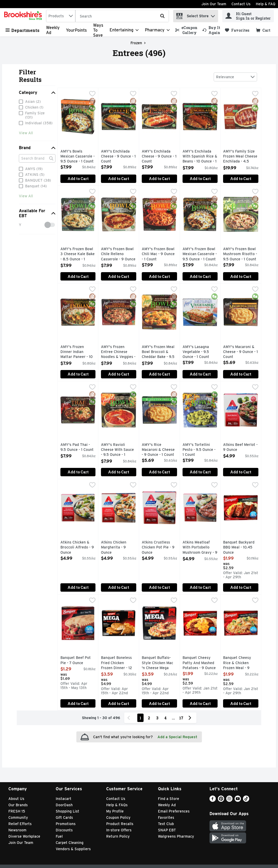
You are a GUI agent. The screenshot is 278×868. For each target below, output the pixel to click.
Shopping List (67, 811)
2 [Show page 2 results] (149, 718)
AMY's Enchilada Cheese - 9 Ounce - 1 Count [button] (119, 157)
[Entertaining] (124, 30)
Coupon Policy (118, 817)
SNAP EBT (167, 830)
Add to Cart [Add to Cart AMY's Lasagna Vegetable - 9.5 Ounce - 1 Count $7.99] (200, 374)
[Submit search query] (162, 16)
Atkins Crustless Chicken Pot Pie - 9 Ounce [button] (159, 548)
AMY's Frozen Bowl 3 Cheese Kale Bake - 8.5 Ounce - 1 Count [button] (78, 254)
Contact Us (241, 4)
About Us (16, 799)
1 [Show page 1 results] (140, 718)
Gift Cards (64, 817)
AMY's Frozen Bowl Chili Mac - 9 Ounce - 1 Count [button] (159, 254)
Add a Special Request (177, 737)
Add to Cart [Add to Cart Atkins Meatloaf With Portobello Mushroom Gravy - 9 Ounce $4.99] (200, 587)
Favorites (166, 817)
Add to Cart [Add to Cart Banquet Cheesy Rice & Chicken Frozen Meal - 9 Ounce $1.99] (241, 704)
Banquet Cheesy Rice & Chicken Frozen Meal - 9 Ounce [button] (241, 663)
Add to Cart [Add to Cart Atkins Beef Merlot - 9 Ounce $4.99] (241, 472)
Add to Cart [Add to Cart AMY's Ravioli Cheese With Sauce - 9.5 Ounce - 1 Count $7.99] (119, 472)
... (173, 718)
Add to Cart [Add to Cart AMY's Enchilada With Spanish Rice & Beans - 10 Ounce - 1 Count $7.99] (200, 179)
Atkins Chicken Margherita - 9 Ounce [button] (119, 548)
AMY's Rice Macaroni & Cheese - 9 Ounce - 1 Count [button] (159, 450)
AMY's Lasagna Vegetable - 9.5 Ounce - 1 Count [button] (200, 352)
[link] (186, 30)
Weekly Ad (167, 805)
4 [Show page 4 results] (166, 718)
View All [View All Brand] (26, 197)
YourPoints (76, 30)
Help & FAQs (117, 805)
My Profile (115, 811)
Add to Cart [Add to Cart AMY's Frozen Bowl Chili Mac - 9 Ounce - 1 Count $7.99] (159, 276)
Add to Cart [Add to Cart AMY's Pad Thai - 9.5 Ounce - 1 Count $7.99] (78, 472)
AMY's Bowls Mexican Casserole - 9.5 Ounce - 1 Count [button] (78, 157)
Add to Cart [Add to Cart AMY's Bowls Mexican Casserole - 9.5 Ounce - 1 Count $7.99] (78, 179)
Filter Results (30, 76)
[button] (213, 15)
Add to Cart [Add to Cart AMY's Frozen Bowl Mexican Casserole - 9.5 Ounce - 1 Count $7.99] (200, 276)
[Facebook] (213, 800)
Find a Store (169, 799)
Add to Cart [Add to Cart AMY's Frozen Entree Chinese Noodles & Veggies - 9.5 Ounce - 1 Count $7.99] (119, 374)
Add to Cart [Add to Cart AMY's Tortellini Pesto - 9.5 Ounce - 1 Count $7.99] (200, 472)
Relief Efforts (20, 824)
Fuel (59, 836)
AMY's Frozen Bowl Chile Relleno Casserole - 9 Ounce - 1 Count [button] (119, 254)
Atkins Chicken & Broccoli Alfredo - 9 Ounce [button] (78, 548)
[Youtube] (238, 800)
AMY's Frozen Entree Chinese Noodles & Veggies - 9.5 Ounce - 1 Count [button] (119, 352)
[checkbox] (92, 94)
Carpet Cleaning (70, 843)
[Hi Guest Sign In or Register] (248, 16)
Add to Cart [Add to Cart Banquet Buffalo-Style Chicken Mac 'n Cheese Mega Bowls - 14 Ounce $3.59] (159, 704)
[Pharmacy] (157, 30)
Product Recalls (120, 824)
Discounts (64, 830)
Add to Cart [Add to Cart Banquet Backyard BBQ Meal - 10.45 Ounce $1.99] (241, 587)
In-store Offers (119, 830)
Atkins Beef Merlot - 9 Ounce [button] (241, 447)
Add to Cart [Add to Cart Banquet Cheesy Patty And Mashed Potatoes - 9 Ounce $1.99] (200, 704)
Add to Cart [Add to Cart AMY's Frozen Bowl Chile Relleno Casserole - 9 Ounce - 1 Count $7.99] (119, 276)
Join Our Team (214, 4)
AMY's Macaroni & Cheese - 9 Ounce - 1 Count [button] (241, 352)
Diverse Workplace (24, 836)
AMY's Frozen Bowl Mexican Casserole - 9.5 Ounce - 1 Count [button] (200, 254)
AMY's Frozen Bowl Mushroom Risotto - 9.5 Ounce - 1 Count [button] (241, 254)
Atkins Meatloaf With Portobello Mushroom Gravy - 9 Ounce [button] (200, 548)
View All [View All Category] (26, 134)
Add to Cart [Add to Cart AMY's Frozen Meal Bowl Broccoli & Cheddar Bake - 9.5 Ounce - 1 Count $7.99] (159, 374)
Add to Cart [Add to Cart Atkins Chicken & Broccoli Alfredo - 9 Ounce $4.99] (78, 587)
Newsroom (17, 830)
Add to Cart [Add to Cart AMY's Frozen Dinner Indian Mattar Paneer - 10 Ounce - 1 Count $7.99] (78, 374)
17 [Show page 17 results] (181, 718)
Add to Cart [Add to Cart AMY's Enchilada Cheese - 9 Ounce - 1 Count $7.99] (119, 179)
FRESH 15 (17, 811)
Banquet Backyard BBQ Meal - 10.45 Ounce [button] (241, 548)
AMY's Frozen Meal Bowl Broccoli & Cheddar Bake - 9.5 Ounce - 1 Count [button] (159, 352)
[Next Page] (191, 718)
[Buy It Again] (211, 30)
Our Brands (18, 805)
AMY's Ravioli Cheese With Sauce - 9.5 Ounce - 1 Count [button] (119, 450)
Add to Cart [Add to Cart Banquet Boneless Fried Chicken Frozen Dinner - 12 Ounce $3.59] (119, 704)
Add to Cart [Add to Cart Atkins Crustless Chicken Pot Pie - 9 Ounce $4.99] (159, 587)
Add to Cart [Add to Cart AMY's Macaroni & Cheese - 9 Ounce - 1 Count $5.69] (241, 374)
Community (18, 817)
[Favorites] (237, 30)
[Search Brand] (37, 160)
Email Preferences (174, 811)
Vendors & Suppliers (73, 849)
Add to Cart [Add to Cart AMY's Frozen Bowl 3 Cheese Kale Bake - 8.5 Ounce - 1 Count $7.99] (78, 276)
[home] (24, 16)
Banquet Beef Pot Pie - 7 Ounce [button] (78, 660)
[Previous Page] (130, 718)
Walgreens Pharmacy (176, 836)
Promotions (66, 824)
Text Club (166, 824)
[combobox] (61, 16)
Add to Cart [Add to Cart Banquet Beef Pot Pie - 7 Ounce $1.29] (78, 704)
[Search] (122, 16)
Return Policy (118, 836)
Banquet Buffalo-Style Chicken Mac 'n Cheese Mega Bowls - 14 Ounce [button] (159, 663)
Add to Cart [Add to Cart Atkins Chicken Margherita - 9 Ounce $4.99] (119, 587)
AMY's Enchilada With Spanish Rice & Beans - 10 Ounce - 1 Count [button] (200, 157)
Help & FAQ (266, 4)
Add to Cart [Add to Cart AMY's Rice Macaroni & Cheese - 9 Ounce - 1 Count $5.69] (159, 472)
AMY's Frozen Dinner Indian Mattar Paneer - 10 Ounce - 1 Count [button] (78, 352)
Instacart (64, 799)
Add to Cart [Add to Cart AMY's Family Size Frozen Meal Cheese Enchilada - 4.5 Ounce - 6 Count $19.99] (241, 179)
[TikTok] (246, 800)
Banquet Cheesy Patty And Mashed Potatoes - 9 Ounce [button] (200, 663)
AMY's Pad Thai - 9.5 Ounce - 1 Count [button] (78, 447)
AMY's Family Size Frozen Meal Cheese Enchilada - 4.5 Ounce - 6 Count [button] (241, 157)
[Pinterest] (221, 800)
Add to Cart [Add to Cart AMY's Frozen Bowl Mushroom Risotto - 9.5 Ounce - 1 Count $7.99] (241, 276)
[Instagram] (229, 800)
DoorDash (64, 805)
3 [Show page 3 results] (157, 718)
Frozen (136, 43)
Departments (22, 30)
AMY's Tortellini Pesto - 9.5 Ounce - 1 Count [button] (200, 450)
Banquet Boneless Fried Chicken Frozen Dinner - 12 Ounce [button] (119, 663)
